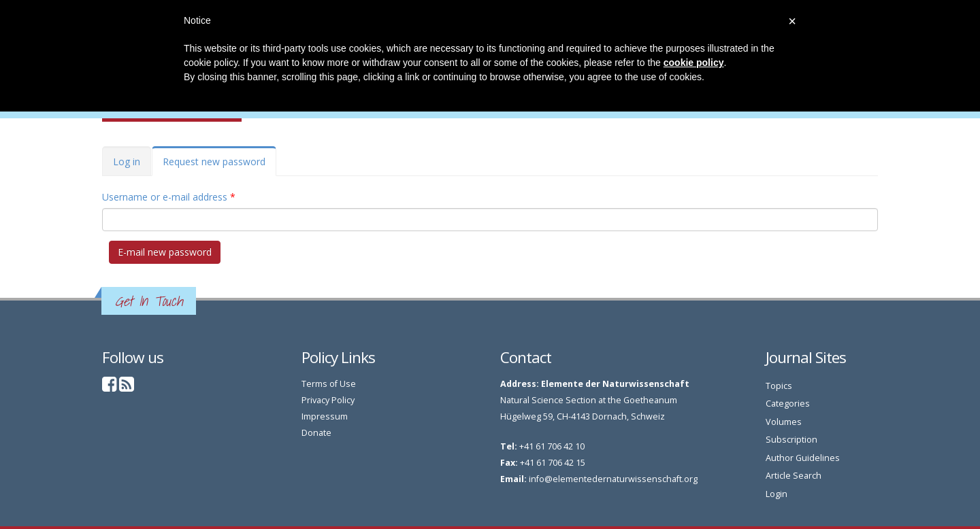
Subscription (791, 440)
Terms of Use (329, 384)
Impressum (325, 416)
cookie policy (694, 63)
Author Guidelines (803, 458)
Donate (316, 433)
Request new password (219, 166)
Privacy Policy (328, 400)
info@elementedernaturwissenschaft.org (613, 479)
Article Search (794, 476)
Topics (779, 386)
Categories (788, 404)
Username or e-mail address (169, 197)
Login (777, 494)
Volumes (784, 422)
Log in (127, 161)
